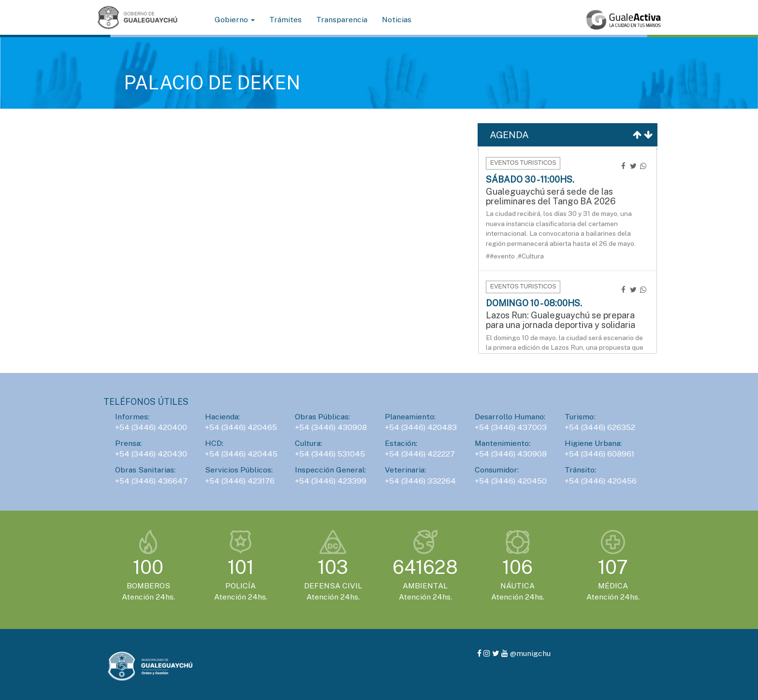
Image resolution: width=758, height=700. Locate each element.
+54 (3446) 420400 (151, 427)
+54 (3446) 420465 (241, 427)
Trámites (285, 20)
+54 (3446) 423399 (331, 481)
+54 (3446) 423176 (240, 481)
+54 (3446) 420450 (511, 481)
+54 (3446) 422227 (420, 454)
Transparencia (342, 20)
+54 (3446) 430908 (331, 427)
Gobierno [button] (235, 20)
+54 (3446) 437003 (511, 427)
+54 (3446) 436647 (151, 481)
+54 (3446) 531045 (330, 454)
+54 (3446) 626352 (600, 427)
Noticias (397, 20)
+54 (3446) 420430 (151, 454)
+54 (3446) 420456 (601, 481)
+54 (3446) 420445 (241, 454)
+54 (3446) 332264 (420, 481)
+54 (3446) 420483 (421, 427)
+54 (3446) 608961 (599, 454)
